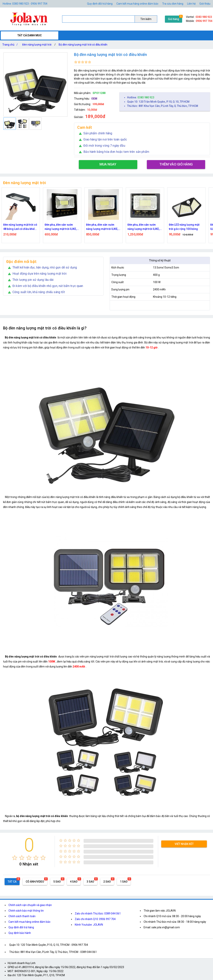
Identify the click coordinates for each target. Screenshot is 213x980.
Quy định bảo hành (20, 933)
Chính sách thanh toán (22, 916)
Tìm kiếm (146, 19)
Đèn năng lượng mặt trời (37, 45)
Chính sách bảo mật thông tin (26, 911)
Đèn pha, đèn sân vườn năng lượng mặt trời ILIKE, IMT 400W (144, 227)
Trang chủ (11, 45)
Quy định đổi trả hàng (100, 4)
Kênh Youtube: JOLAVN (89, 925)
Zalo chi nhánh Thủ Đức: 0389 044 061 (98, 914)
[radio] (15, 858)
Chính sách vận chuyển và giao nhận (30, 905)
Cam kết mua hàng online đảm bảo (137, 4)
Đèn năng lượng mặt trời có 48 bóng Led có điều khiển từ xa (20, 227)
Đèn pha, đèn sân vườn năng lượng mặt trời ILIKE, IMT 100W (61, 227)
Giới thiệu (205, 4)
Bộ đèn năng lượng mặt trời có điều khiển (83, 45)
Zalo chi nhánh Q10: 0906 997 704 (95, 919)
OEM (94, 99)
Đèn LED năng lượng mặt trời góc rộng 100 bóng (184, 227)
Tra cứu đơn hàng (173, 4)
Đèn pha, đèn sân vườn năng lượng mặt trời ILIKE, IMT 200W (102, 227)
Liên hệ (191, 4)
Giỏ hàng (174, 19)
